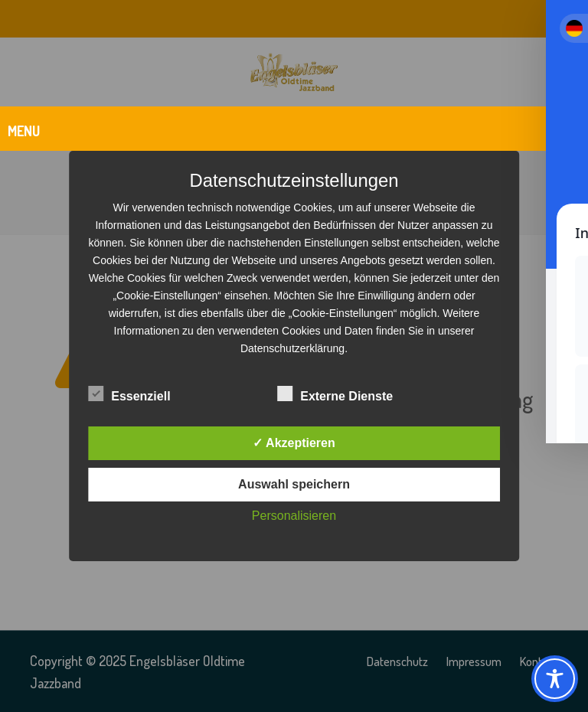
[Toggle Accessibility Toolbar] (555, 679)
